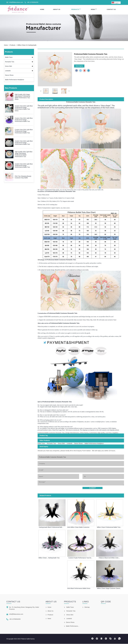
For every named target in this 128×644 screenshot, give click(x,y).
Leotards (8, 71)
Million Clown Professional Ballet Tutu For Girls (109, 528)
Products (76, 10)
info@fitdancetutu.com (16, 2)
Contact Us (111, 10)
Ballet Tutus (9, 58)
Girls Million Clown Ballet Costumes (78, 528)
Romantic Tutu (10, 62)
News (94, 10)
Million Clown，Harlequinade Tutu (49, 558)
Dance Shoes (9, 75)
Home (42, 10)
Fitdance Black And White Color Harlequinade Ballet (109, 558)
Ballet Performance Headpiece (15, 80)
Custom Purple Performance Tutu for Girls (80, 558)
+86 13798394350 (33, 2)
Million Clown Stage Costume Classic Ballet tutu (109, 589)
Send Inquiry (79, 66)
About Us (57, 10)
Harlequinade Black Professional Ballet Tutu (51, 528)
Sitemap (87, 607)
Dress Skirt (8, 66)
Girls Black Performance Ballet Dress (79, 589)
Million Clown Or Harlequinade (27, 45)
